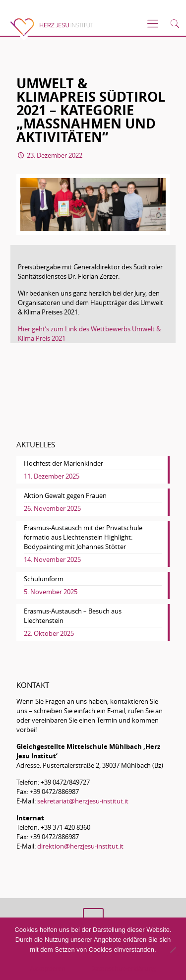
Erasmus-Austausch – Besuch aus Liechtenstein (73, 616)
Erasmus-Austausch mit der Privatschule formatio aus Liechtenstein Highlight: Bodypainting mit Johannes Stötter (83, 537)
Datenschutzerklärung (123, 968)
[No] (173, 950)
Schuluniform (44, 579)
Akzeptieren (48, 968)
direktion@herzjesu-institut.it (80, 846)
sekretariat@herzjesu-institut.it (83, 801)
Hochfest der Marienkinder (63, 463)
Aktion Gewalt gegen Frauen (65, 495)
